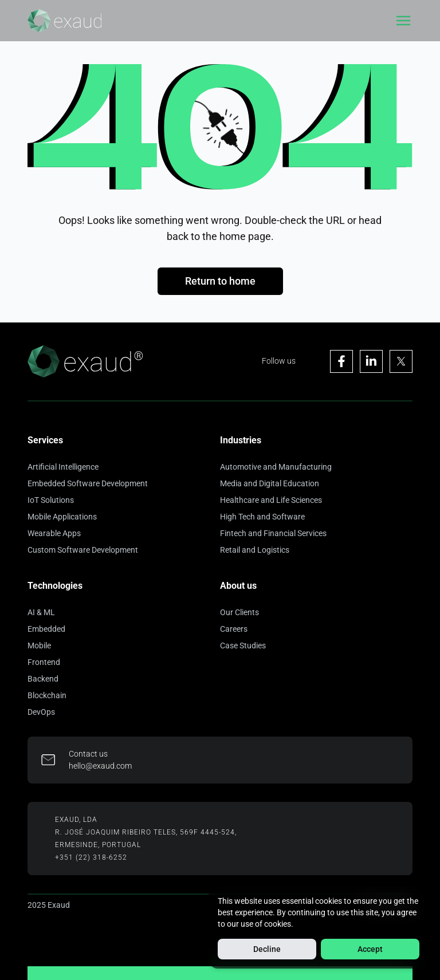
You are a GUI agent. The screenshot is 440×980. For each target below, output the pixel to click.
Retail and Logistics (255, 550)
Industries (241, 440)
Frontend (44, 662)
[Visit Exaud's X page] (401, 361)
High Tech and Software (262, 517)
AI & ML (41, 612)
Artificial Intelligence (63, 467)
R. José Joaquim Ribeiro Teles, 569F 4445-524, (146, 832)
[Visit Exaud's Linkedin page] (371, 361)
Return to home (220, 281)
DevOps (41, 712)
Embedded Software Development (88, 483)
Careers (234, 629)
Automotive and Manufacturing (276, 467)
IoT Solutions (51, 500)
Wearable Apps (54, 533)
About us (238, 586)
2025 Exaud (49, 905)
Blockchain (47, 695)
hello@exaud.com (100, 766)
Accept (370, 949)
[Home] (64, 21)
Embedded (46, 629)
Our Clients (239, 612)
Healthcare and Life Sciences (271, 500)
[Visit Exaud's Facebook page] (341, 361)
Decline (267, 949)
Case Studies (243, 646)
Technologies (55, 586)
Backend (43, 679)
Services (45, 440)
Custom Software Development (83, 550)
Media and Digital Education (270, 483)
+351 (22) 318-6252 (91, 857)
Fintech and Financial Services (273, 533)
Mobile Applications (62, 517)
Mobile (39, 646)
